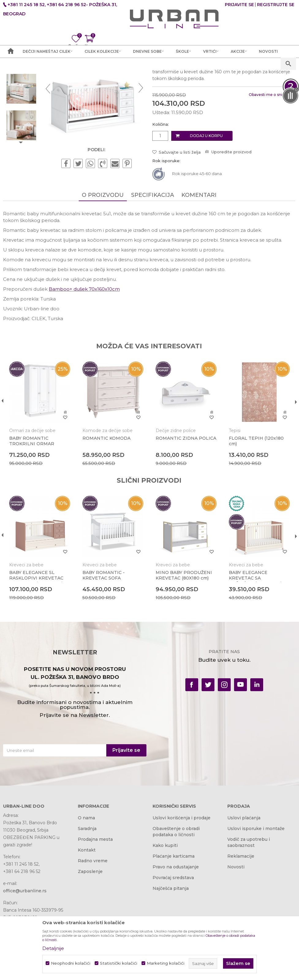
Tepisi (234, 495)
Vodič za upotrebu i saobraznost (249, 907)
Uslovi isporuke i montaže (256, 894)
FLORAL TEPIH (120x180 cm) (255, 505)
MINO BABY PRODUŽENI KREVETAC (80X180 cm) (183, 639)
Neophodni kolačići (71, 963)
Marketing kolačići (166, 963)
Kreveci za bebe (169, 114)
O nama (86, 883)
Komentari (199, 260)
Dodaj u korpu (206, 200)
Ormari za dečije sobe (32, 495)
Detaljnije (53, 948)
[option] (21, 117)
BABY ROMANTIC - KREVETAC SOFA (103, 639)
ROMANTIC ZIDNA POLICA (185, 503)
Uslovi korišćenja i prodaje (182, 883)
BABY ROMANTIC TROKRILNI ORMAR (32, 505)
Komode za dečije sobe (107, 495)
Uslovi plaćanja (244, 883)
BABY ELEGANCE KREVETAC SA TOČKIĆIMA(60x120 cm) (254, 642)
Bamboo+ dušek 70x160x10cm (84, 354)
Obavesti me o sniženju (270, 159)
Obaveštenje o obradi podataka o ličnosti (176, 897)
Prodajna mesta (95, 904)
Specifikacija (152, 260)
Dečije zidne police (175, 495)
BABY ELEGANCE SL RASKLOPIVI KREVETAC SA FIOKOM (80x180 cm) (36, 642)
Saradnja (87, 894)
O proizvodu (102, 260)
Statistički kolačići (119, 963)
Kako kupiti (165, 910)
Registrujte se (276, 5)
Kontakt (87, 915)
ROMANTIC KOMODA (106, 503)
